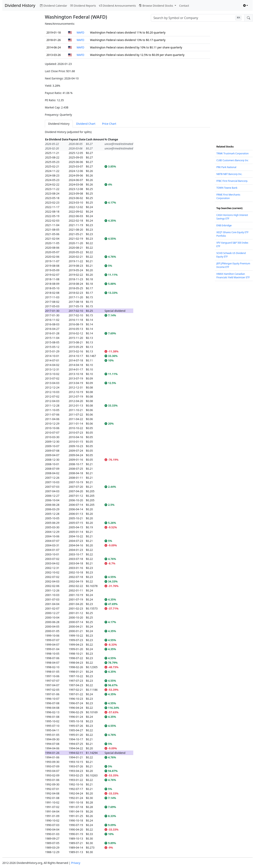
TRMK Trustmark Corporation (233, 153)
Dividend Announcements (117, 6)
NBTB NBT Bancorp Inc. (229, 174)
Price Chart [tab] (109, 124)
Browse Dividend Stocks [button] (156, 6)
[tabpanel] (127, 492)
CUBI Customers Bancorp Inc (232, 160)
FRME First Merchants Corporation (228, 196)
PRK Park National (226, 167)
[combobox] (198, 18)
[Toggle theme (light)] (246, 6)
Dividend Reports (83, 6)
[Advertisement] (21, 80)
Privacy (76, 863)
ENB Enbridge (224, 225)
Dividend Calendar (54, 6)
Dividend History (20, 5)
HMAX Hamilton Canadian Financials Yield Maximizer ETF (233, 276)
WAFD (81, 32)
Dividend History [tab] (59, 124)
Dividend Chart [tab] (86, 124)
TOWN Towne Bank (227, 188)
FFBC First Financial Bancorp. (232, 181)
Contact (184, 6)
